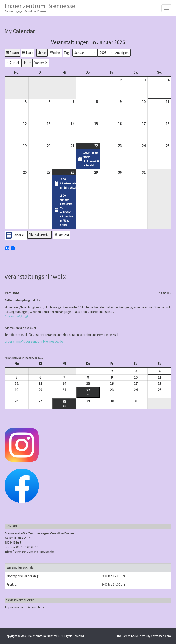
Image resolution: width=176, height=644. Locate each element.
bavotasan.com (161, 636)
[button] (13, 63)
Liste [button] (27, 53)
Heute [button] (27, 63)
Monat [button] (42, 52)
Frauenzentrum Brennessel (41, 8)
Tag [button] (66, 52)
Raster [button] (12, 53)
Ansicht (62, 236)
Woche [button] (55, 52)
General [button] (15, 235)
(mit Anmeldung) (16, 316)
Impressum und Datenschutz (25, 607)
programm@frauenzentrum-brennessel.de (34, 341)
